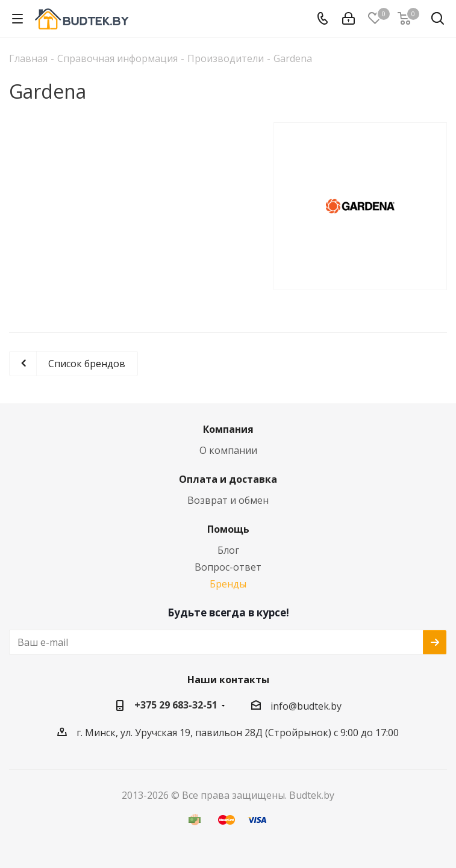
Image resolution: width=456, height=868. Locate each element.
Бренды (228, 584)
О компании (228, 450)
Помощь (228, 529)
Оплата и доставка (228, 479)
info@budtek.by (306, 706)
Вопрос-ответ (228, 567)
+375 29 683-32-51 (176, 705)
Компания (228, 429)
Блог (228, 550)
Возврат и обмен (228, 500)
